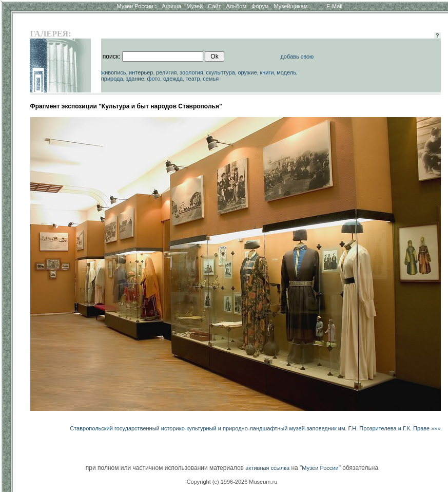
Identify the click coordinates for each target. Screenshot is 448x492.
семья (211, 79)
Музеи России (137, 6)
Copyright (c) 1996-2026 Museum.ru (232, 482)
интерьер (141, 72)
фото (153, 79)
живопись (114, 72)
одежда (173, 79)
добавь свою (297, 56)
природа (112, 79)
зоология (191, 72)
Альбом (236, 6)
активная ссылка (267, 468)
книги (267, 72)
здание (135, 79)
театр (193, 79)
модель (286, 72)
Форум (260, 6)
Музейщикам (290, 6)
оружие (247, 72)
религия (167, 72)
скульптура (220, 72)
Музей (194, 6)
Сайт (214, 6)
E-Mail (334, 6)
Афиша (172, 6)
